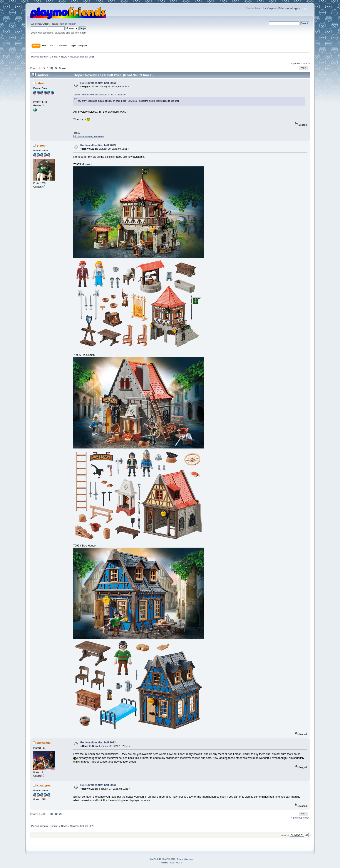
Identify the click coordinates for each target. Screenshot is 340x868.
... (42, 68)
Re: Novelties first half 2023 (98, 83)
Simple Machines (185, 859)
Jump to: (285, 835)
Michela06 (44, 743)
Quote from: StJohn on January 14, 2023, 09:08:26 (100, 95)
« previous (297, 63)
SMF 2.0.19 (156, 859)
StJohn (42, 146)
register (71, 24)
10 (47, 68)
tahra (40, 83)
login (61, 24)
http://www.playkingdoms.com (89, 136)
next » (306, 63)
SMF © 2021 (169, 859)
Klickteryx (44, 786)
